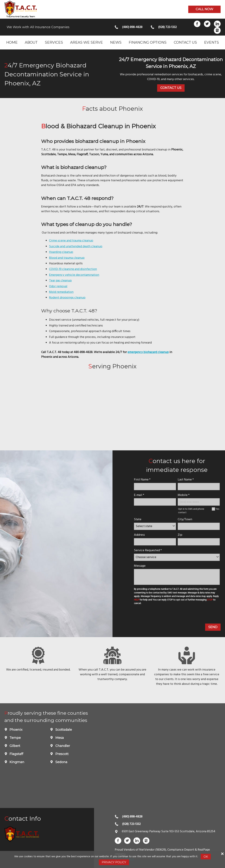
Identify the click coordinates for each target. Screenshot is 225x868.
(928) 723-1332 (167, 27)
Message (140, 566)
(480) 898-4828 (132, 27)
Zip (180, 535)
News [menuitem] (116, 42)
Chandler (62, 746)
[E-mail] (155, 502)
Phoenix (16, 730)
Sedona (61, 762)
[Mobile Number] (199, 502)
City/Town (185, 519)
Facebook (197, 24)
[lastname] (199, 487)
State (138, 519)
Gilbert (14, 746)
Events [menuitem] (211, 42)
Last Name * (186, 480)
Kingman (16, 762)
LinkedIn (217, 24)
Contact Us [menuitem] (185, 42)
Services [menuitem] (54, 42)
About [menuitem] (31, 42)
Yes (217, 509)
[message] (177, 577)
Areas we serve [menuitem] (86, 42)
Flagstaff (16, 754)
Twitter (207, 24)
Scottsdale (63, 730)
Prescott (62, 754)
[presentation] (160, 615)
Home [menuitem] (12, 42)
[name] (155, 487)
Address (139, 535)
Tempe (15, 738)
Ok (206, 857)
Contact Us (171, 88)
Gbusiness (217, 30)
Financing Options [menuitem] (148, 42)
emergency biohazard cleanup (148, 352)
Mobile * (184, 495)
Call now (204, 9)
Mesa (59, 738)
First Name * (142, 480)
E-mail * (139, 495)
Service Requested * (148, 550)
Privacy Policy (114, 862)
